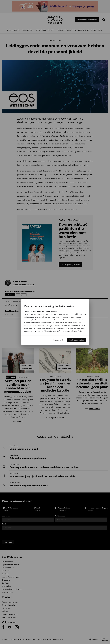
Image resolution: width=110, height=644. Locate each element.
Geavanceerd (58, 340)
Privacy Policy (77, 331)
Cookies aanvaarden (76, 340)
